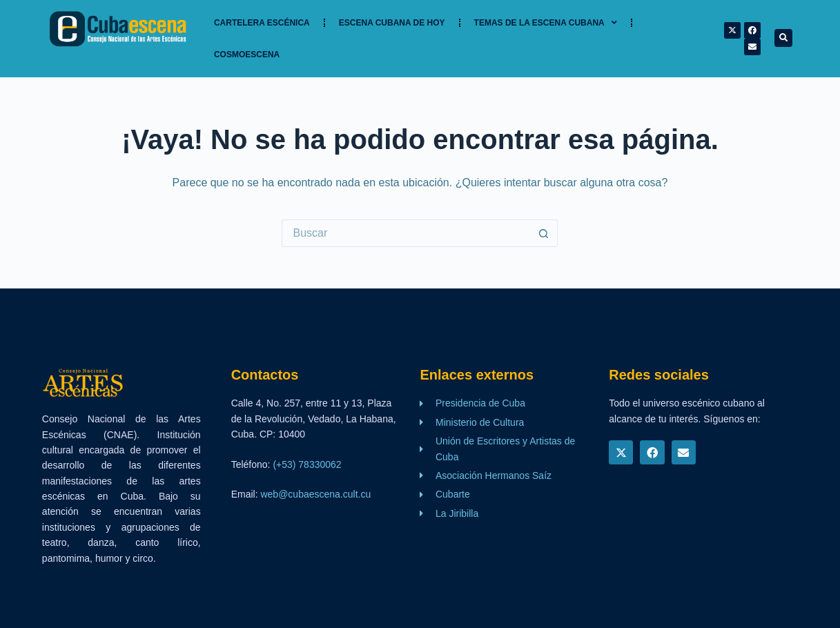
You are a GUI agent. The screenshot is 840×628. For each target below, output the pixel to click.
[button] (783, 38)
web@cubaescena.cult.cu (315, 494)
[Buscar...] (406, 233)
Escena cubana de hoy (392, 23)
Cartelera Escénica (262, 23)
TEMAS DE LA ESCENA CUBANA (546, 23)
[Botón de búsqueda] (544, 233)
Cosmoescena (247, 55)
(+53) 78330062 (307, 464)
